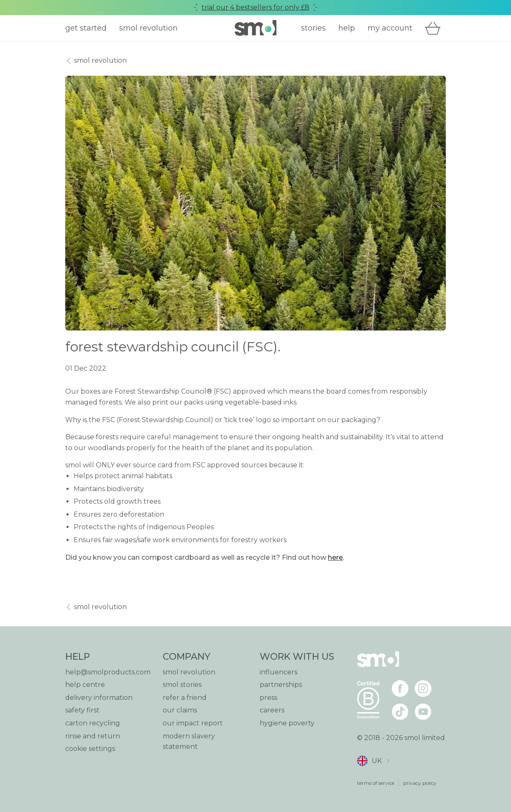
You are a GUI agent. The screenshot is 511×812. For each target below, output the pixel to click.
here (335, 557)
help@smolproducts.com (108, 672)
